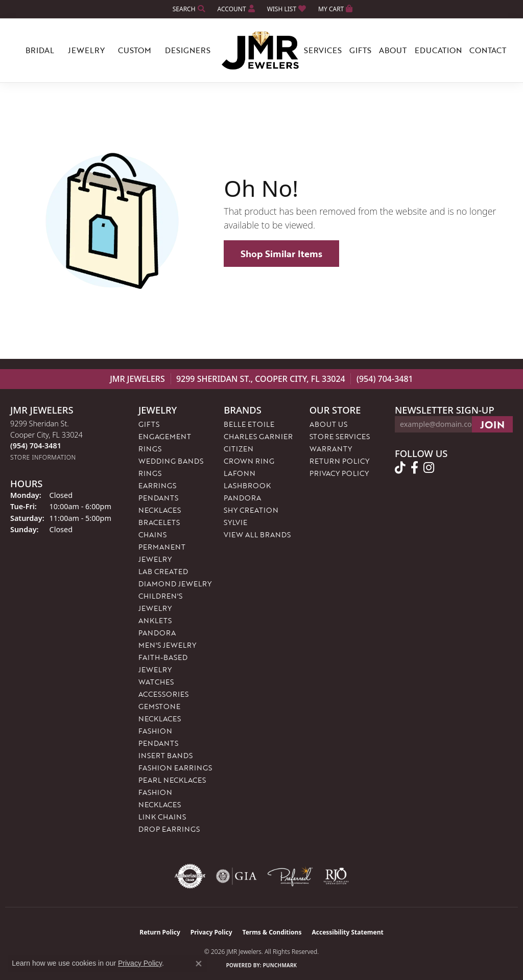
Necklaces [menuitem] (160, 510)
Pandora (242, 498)
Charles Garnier (258, 436)
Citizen (239, 449)
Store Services (340, 436)
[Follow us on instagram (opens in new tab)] (429, 468)
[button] (188, 9)
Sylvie (235, 522)
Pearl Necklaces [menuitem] (172, 780)
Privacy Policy (339, 473)
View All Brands (257, 534)
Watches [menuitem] (156, 682)
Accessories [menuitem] (163, 694)
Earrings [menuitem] (157, 485)
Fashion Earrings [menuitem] (175, 768)
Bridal (40, 50)
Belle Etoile (249, 424)
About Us (328, 424)
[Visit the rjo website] (336, 876)
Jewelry (86, 50)
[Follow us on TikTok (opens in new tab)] (400, 468)
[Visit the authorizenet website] (190, 876)
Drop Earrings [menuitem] (169, 829)
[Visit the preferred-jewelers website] (290, 876)
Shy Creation (251, 510)
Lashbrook (247, 485)
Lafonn (240, 473)
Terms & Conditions (272, 932)
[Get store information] (43, 457)
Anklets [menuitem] (155, 620)
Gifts (360, 50)
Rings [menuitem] (150, 473)
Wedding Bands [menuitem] (171, 461)
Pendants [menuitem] (158, 498)
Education (438, 50)
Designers (188, 50)
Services (323, 50)
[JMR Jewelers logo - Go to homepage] (261, 51)
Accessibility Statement (347, 932)
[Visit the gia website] (236, 876)
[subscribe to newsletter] (492, 424)
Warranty (331, 449)
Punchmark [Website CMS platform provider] (280, 965)
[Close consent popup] (199, 964)
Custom (135, 50)
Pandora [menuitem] (157, 633)
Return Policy (339, 461)
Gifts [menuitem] (149, 424)
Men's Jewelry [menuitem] (167, 645)
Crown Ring (249, 461)
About (393, 50)
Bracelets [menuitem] (159, 522)
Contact (488, 50)
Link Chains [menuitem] (162, 817)
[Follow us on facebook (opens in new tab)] (414, 468)
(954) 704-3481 (385, 379)
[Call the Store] (36, 446)
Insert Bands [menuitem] (165, 755)
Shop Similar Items (281, 254)
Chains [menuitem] (152, 534)
